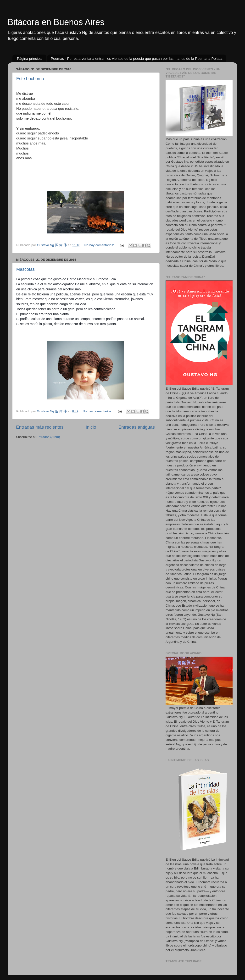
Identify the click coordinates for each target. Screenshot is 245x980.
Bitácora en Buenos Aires (56, 22)
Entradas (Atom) (48, 437)
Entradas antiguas (137, 427)
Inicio (91, 427)
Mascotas (25, 269)
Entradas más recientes (40, 427)
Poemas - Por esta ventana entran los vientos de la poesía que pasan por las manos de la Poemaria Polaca (136, 58)
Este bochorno (30, 79)
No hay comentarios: (100, 245)
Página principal (30, 58)
